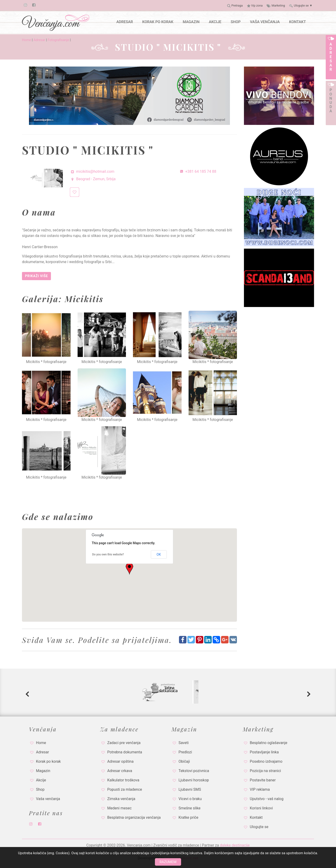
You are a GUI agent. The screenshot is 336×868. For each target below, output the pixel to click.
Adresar (39, 40)
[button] (129, 569)
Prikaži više (36, 276)
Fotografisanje (58, 40)
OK (159, 554)
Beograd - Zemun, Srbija (93, 179)
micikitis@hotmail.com (92, 171)
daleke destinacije (235, 845)
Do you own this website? (108, 554)
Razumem (168, 862)
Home (27, 40)
